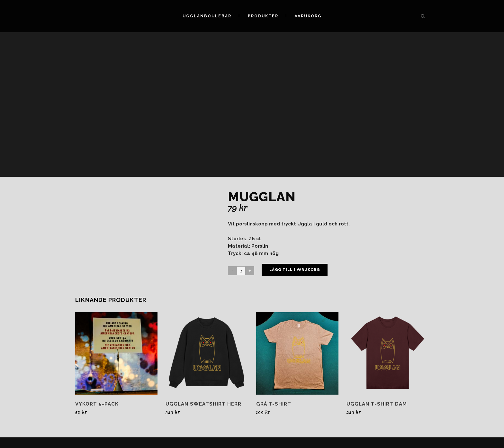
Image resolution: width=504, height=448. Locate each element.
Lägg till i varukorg (295, 270)
